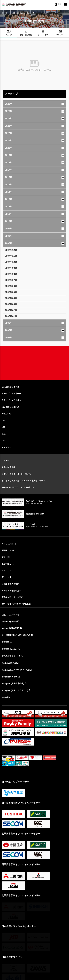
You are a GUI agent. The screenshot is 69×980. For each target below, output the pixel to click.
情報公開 (6, 557)
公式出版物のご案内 (10, 584)
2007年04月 (11, 298)
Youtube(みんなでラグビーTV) (15, 670)
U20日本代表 (17, 13)
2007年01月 (11, 316)
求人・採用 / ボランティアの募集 (16, 604)
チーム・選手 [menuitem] (43, 35)
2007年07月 (11, 280)
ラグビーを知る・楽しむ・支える (16, 474)
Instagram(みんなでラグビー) (15, 690)
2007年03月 (11, 304)
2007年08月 (11, 274)
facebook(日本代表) (11, 628)
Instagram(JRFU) (10, 677)
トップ (5, 13)
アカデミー (7, 447)
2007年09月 (11, 268)
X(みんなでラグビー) (11, 656)
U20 (3, 427)
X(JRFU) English (9, 649)
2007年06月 (11, 286)
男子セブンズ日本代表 (11, 394)
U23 (3, 420)
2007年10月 (11, 262)
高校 (4, 434)
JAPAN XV (6, 414)
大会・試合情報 (8, 467)
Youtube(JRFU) (9, 663)
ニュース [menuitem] (9, 35)
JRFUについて (8, 550)
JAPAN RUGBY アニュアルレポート (18, 487)
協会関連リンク (8, 564)
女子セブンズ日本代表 (11, 400)
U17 (3, 441)
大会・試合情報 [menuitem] (26, 35)
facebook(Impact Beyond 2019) (16, 635)
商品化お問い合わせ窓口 (12, 597)
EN (59, 4)
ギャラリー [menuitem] (60, 35)
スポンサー (7, 570)
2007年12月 (11, 250)
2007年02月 (11, 310)
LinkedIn (6, 697)
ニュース (6, 461)
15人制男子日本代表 (11, 387)
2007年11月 (11, 256)
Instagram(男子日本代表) (13, 684)
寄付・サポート (8, 577)
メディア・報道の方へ (11, 591)
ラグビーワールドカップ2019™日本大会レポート (23, 481)
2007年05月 (11, 292)
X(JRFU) (5, 642)
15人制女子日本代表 (11, 407)
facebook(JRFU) (9, 622)
